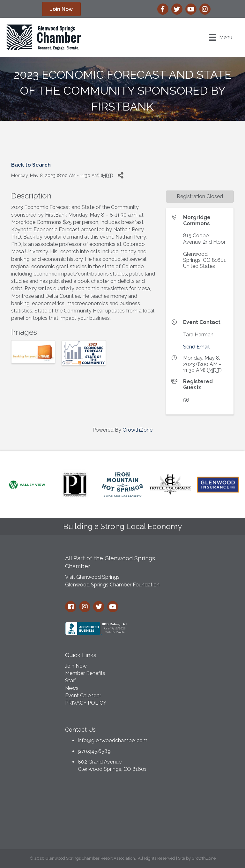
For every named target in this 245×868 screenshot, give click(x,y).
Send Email (196, 347)
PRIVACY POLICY (86, 703)
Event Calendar (83, 696)
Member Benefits (85, 673)
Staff (71, 681)
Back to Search (31, 165)
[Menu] (221, 37)
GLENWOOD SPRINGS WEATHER (122, 813)
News (72, 688)
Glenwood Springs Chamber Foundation (112, 585)
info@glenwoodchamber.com (113, 740)
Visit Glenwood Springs (92, 577)
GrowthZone (137, 430)
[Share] (120, 176)
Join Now (76, 666)
